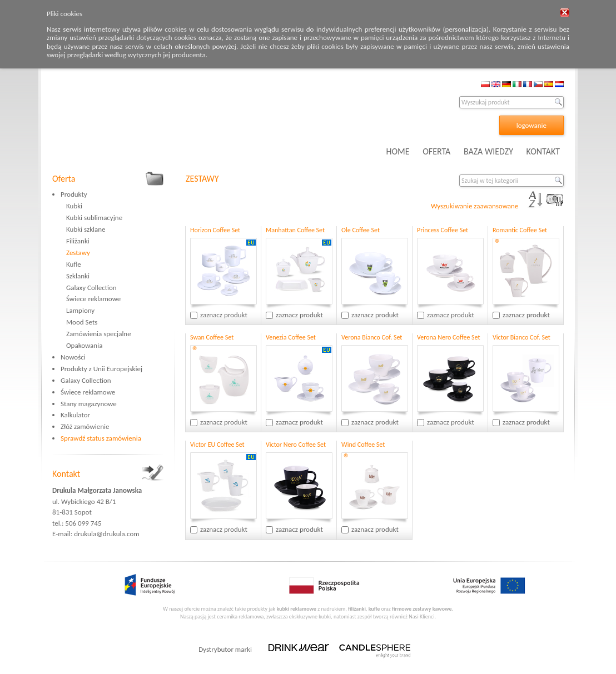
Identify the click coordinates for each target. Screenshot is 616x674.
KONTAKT (543, 151)
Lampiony (80, 310)
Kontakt (66, 474)
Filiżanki (78, 241)
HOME (398, 151)
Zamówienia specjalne (99, 334)
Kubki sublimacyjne (94, 218)
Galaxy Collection (91, 288)
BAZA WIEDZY (488, 151)
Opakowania (84, 345)
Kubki (74, 206)
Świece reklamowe (93, 299)
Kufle (74, 264)
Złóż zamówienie (85, 426)
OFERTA (436, 151)
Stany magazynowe (89, 404)
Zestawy (78, 253)
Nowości (73, 357)
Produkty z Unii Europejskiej (101, 369)
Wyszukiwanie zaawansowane (475, 206)
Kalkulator (75, 415)
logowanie (531, 125)
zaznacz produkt (224, 315)
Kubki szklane (86, 229)
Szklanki (78, 276)
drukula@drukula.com (107, 534)
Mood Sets (82, 322)
